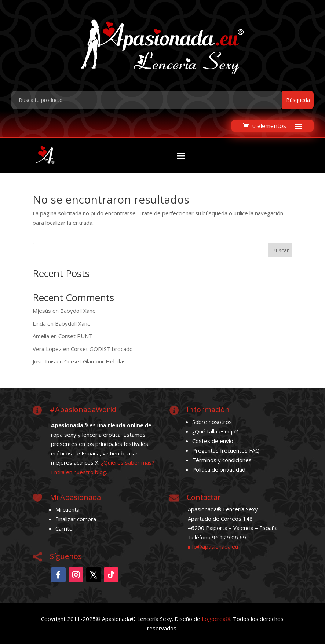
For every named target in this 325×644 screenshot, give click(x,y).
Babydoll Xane (78, 311)
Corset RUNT (75, 336)
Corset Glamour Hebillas (95, 361)
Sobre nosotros (212, 422)
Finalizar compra (76, 519)
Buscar (280, 250)
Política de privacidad (219, 469)
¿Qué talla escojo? (215, 431)
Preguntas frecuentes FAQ (226, 450)
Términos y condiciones (222, 460)
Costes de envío (213, 441)
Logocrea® (216, 619)
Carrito (64, 528)
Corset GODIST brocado (102, 349)
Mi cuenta (67, 509)
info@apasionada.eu (213, 546)
